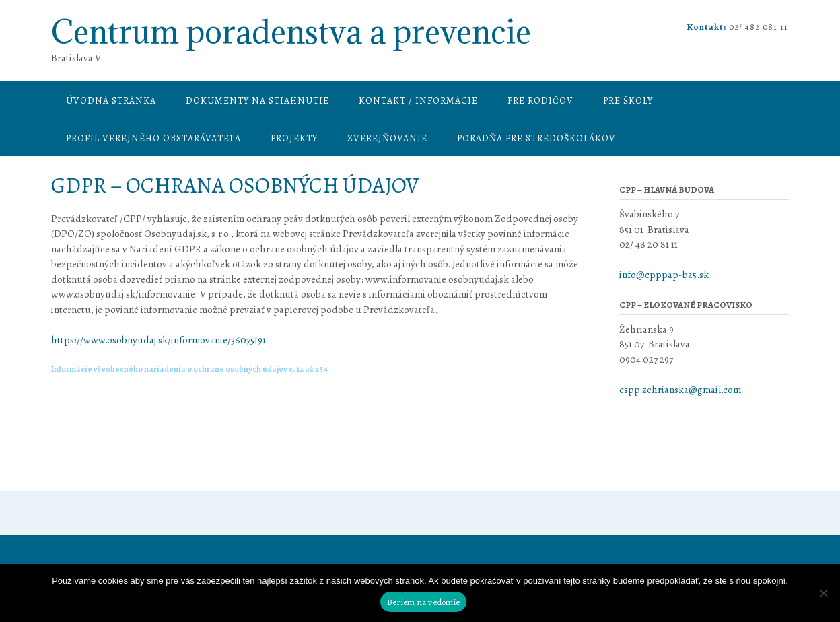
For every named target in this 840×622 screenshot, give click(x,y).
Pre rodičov (540, 101)
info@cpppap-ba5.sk (665, 275)
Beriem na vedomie (423, 602)
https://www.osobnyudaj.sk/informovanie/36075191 (159, 340)
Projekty (294, 138)
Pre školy (628, 101)
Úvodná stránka (111, 101)
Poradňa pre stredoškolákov (536, 138)
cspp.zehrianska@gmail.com (680, 390)
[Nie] (823, 593)
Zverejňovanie (387, 138)
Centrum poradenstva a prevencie (291, 32)
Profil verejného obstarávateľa (153, 138)
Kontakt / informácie (418, 101)
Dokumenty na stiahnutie (257, 101)
